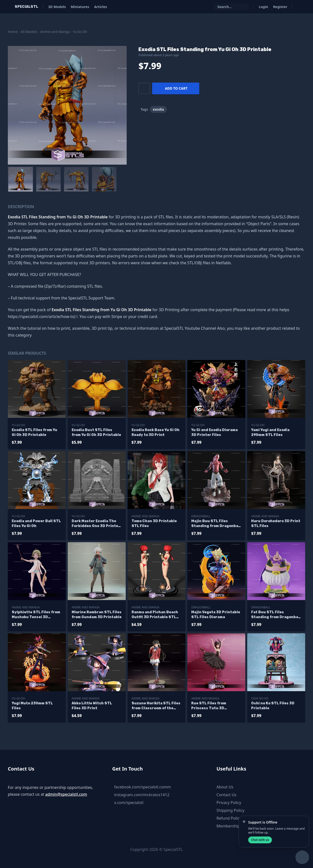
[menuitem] (21, 179)
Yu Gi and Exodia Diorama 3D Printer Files (214, 432)
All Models (29, 32)
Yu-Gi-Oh (80, 32)
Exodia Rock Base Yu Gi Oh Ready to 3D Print (156, 432)
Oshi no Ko (260, 698)
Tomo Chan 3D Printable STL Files (154, 524)
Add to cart (176, 88)
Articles (101, 7)
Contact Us (226, 795)
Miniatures (80, 7)
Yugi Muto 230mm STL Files (32, 706)
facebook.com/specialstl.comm (143, 787)
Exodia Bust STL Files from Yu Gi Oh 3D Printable (96, 432)
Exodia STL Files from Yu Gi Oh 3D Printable (34, 432)
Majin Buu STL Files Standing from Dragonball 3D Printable (216, 524)
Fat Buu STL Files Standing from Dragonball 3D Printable (276, 615)
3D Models (57, 7)
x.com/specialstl (129, 803)
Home (13, 32)
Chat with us (260, 840)
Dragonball (201, 516)
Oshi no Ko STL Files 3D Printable (273, 706)
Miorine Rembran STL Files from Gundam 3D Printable (97, 615)
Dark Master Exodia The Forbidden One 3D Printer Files (96, 524)
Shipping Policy (230, 810)
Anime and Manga (55, 32)
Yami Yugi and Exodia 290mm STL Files (270, 432)
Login (263, 7)
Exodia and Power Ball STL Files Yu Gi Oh (36, 524)
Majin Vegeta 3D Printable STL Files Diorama (216, 615)
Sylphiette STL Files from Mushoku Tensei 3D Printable (36, 615)
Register (280, 7)
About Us (225, 787)
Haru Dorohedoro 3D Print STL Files (276, 524)
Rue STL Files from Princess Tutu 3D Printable (209, 706)
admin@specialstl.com (66, 794)
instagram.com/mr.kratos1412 (142, 795)
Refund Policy (229, 818)
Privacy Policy (229, 803)
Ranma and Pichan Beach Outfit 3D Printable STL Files (155, 615)
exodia (158, 109)
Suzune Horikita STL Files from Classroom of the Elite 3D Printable (156, 706)
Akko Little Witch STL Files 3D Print (92, 706)
